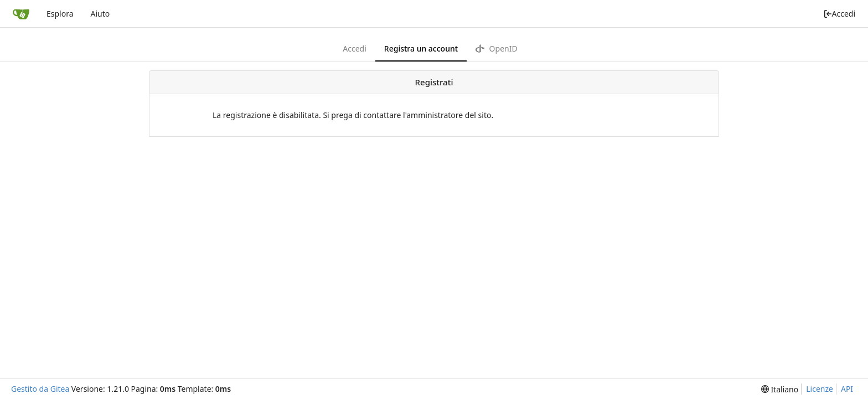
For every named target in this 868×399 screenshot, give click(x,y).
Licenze (820, 389)
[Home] (21, 14)
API (847, 389)
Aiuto (100, 14)
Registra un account (421, 48)
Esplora (60, 14)
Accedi (839, 14)
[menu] (780, 389)
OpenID (497, 48)
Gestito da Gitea (40, 389)
